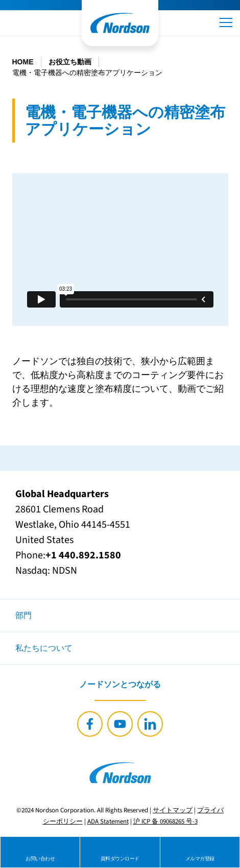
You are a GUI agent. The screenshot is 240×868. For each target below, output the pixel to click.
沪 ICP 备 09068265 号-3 (165, 822)
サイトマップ (173, 810)
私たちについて (44, 648)
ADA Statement (108, 822)
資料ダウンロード (120, 859)
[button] (226, 22)
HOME (23, 62)
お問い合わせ (40, 859)
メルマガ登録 (200, 859)
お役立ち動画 (70, 62)
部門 (23, 616)
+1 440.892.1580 (83, 555)
